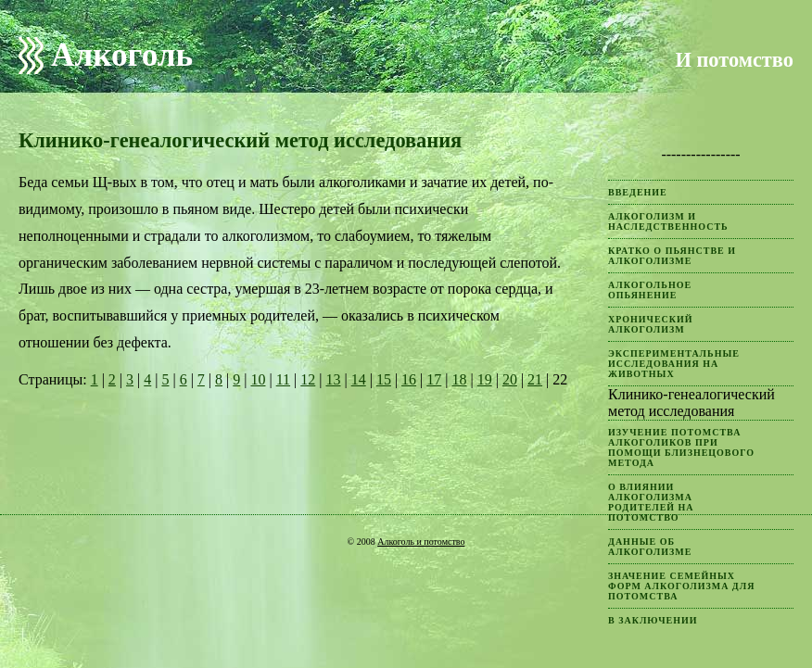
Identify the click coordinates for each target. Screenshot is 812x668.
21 (535, 379)
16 (409, 379)
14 (359, 379)
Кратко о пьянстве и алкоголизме (672, 256)
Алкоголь (122, 55)
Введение (638, 192)
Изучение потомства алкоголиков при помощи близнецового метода (681, 447)
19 (485, 379)
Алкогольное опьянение (650, 290)
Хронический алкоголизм (651, 324)
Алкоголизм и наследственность (668, 221)
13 (333, 379)
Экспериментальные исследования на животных (674, 364)
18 (460, 379)
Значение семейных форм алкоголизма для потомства (681, 586)
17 (434, 379)
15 (384, 379)
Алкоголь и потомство (421, 542)
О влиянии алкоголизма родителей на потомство (651, 502)
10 (258, 379)
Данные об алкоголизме (650, 547)
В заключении (653, 620)
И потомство (734, 60)
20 (510, 379)
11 (283, 379)
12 (308, 379)
